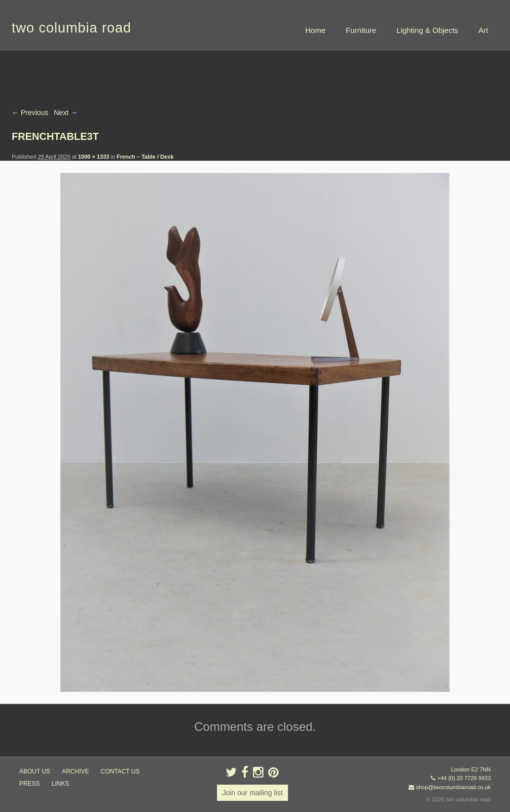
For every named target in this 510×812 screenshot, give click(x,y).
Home (315, 30)
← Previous (30, 113)
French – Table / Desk (145, 157)
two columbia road (71, 28)
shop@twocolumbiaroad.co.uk (453, 787)
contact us (120, 771)
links (61, 784)
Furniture (361, 30)
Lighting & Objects (427, 30)
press (30, 784)
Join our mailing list (252, 793)
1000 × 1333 (94, 157)
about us (35, 771)
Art (483, 30)
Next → (66, 113)
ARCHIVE (75, 771)
